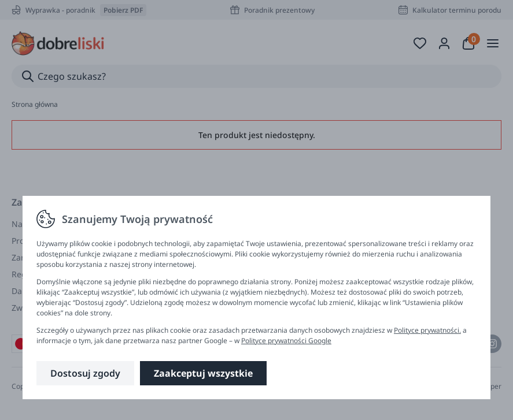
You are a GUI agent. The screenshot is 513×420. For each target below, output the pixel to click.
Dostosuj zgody (85, 373)
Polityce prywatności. (427, 330)
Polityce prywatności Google (286, 341)
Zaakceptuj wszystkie (203, 373)
